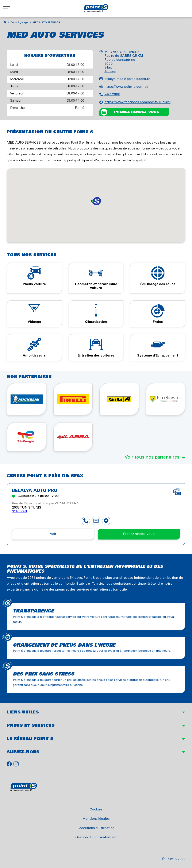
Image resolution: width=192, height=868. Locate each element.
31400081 (20, 511)
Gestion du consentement (96, 837)
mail (96, 521)
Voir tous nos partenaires (152, 457)
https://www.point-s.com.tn (126, 87)
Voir (53, 534)
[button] (96, 201)
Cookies (96, 809)
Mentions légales (96, 819)
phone (86, 521)
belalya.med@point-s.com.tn (127, 79)
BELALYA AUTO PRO (35, 491)
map (106, 521)
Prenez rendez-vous (137, 112)
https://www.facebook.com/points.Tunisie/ (137, 102)
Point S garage (19, 22)
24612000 (112, 94)
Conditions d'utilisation (96, 828)
